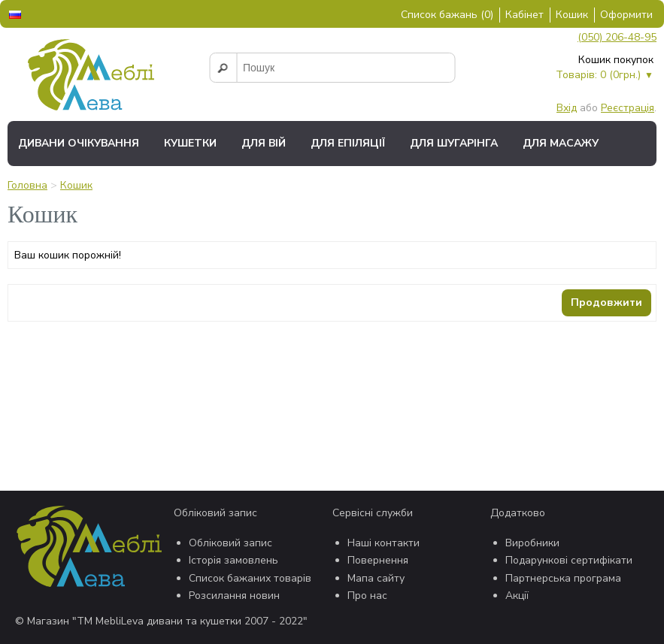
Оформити (626, 15)
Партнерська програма (563, 578)
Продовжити (606, 302)
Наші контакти (384, 543)
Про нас (367, 596)
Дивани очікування (79, 143)
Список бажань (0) (447, 15)
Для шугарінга (454, 143)
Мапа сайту (376, 578)
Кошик (572, 15)
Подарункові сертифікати (569, 560)
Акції (517, 596)
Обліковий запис (230, 543)
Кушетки (190, 143)
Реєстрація (628, 108)
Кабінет (525, 15)
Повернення (378, 560)
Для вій (264, 143)
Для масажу (561, 143)
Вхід (567, 108)
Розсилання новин (234, 596)
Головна (27, 185)
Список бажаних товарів (250, 578)
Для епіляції (348, 143)
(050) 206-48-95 (617, 37)
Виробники (532, 543)
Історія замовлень (233, 560)
